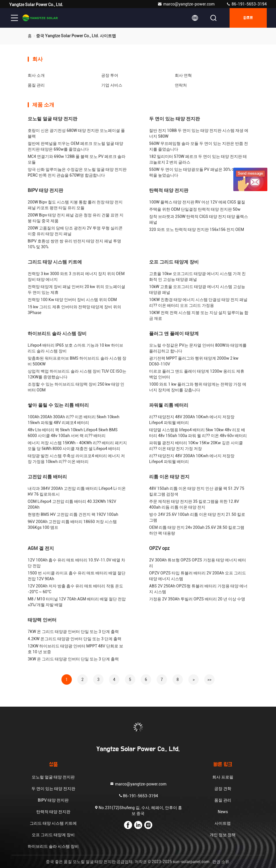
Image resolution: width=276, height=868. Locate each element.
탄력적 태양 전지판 (169, 190)
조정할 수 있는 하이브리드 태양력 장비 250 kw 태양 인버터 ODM (76, 387)
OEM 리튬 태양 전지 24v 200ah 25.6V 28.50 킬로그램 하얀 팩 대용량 (197, 530)
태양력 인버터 (42, 620)
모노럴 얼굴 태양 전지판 (52, 119)
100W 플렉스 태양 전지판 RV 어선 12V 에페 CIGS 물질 (197, 202)
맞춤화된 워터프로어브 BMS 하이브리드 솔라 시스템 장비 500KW (77, 361)
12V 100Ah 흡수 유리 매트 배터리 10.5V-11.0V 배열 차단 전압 (76, 563)
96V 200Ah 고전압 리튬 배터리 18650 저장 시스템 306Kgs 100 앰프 (72, 524)
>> (209, 680)
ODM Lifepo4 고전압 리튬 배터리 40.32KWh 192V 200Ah (72, 504)
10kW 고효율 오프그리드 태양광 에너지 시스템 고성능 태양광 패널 (197, 290)
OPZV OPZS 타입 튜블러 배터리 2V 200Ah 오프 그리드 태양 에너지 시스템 (198, 576)
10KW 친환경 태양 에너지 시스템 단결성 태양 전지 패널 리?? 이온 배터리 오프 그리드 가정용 (198, 303)
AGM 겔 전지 (41, 548)
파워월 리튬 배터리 (169, 405)
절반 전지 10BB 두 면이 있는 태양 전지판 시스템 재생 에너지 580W (199, 133)
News (223, 812)
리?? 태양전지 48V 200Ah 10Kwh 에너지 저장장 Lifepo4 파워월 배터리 (192, 420)
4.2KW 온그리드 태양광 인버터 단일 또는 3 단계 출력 (75, 639)
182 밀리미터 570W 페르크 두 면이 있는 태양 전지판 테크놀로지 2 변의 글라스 (198, 159)
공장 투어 (110, 75)
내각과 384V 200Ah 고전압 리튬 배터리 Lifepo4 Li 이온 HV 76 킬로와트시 (77, 491)
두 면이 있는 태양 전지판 (174, 119)
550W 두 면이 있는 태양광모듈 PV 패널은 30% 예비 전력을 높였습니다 (197, 172)
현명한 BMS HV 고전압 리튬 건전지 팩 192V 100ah (73, 514)
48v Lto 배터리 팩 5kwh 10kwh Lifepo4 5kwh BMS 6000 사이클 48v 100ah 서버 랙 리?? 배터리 (73, 433)
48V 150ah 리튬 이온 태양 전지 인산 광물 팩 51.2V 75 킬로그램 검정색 (197, 491)
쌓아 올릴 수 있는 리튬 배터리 (58, 405)
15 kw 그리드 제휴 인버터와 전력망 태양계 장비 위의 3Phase (74, 310)
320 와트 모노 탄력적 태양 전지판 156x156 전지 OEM (197, 229)
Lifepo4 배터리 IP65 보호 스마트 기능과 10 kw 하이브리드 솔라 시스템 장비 (75, 348)
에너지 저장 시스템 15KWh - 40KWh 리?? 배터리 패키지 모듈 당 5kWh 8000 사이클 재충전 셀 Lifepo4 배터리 (77, 446)
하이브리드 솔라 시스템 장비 (57, 334)
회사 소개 (36, 75)
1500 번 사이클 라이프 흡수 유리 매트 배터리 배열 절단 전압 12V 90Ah (77, 576)
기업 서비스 (112, 85)
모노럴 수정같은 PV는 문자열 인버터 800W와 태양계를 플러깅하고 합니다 (198, 348)
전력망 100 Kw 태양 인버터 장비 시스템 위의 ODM (72, 300)
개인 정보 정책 (223, 835)
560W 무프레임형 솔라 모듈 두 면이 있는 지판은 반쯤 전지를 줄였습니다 (199, 146)
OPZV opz (159, 548)
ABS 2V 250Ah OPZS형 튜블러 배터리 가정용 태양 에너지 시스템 (198, 589)
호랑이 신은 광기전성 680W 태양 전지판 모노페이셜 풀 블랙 (76, 133)
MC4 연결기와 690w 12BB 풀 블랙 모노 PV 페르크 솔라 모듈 (77, 159)
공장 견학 (223, 789)
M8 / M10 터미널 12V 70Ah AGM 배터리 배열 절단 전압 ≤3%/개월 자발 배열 (77, 602)
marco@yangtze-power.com (186, 4)
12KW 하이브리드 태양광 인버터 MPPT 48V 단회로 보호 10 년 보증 (75, 649)
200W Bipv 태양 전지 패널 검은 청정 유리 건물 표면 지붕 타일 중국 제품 (76, 218)
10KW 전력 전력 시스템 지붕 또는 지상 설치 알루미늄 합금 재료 (199, 316)
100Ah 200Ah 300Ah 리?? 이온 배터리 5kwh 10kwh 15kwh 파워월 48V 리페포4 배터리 (74, 420)
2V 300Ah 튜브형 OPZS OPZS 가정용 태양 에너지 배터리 (198, 563)
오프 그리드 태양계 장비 (174, 262)
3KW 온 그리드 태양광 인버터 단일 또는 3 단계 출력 (73, 659)
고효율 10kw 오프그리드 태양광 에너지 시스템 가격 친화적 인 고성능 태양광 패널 (197, 277)
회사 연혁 (183, 75)
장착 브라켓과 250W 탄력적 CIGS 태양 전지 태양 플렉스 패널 (199, 219)
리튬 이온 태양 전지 (169, 477)
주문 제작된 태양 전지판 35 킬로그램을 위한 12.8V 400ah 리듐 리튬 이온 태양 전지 (194, 504)
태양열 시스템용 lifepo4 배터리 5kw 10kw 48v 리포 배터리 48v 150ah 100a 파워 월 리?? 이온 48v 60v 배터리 (198, 433)
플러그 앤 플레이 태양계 (174, 334)
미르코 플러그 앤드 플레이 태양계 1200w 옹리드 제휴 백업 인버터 (197, 374)
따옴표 (248, 18)
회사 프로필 (223, 777)
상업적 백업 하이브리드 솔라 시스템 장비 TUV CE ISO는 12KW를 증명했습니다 (77, 374)
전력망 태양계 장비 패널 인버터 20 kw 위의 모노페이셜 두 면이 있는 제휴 (76, 290)
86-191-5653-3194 (246, 4)
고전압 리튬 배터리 (47, 477)
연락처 (181, 85)
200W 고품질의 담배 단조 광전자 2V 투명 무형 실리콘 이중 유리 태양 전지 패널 (75, 231)
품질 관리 (36, 85)
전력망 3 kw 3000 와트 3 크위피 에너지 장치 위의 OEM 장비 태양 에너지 (76, 277)
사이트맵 (223, 823)
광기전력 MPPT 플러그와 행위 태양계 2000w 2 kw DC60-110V (194, 361)
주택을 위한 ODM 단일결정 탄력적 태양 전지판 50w (195, 209)
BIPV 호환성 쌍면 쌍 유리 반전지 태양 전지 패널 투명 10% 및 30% (74, 244)
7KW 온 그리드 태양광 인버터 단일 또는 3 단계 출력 (73, 632)
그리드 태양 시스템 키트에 (55, 262)
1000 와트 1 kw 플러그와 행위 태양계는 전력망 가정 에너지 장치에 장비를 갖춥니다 (198, 387)
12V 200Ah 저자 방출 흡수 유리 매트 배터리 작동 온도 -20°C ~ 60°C (75, 589)
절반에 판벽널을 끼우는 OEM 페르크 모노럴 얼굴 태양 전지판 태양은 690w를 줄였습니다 (75, 146)
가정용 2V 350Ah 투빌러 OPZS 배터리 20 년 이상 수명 (197, 599)
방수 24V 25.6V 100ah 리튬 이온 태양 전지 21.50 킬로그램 (197, 517)
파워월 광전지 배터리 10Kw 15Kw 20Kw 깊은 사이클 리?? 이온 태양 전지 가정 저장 (196, 446)
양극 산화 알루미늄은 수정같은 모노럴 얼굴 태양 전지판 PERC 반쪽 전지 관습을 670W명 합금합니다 (77, 172)
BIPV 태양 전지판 (45, 190)
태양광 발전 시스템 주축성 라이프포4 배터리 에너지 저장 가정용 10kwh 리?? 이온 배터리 (76, 459)
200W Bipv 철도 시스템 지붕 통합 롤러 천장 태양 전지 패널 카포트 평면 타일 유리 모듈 (75, 205)
